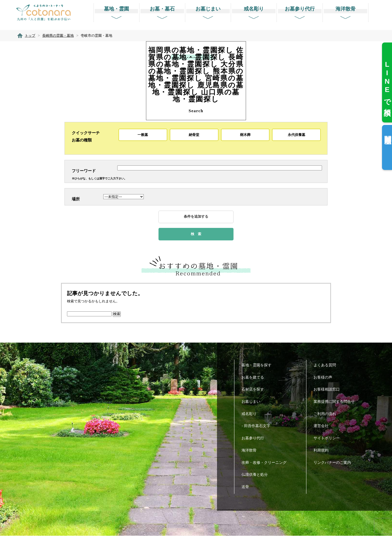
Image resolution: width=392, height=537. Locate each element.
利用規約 (323, 451)
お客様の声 (325, 378)
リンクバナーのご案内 (334, 463)
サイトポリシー (328, 439)
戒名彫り (251, 415)
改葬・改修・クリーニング (266, 463)
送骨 (247, 488)
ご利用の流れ (327, 415)
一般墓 (143, 135)
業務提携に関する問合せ (336, 403)
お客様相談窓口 (328, 390)
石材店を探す (255, 390)
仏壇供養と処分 (256, 476)
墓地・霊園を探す (258, 366)
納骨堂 (194, 135)
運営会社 (323, 427)
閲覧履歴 (388, 132)
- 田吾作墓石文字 (258, 427)
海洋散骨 (251, 451)
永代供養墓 (296, 135)
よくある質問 (327, 366)
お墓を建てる (255, 378)
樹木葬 (245, 135)
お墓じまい (253, 403)
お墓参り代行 (255, 439)
